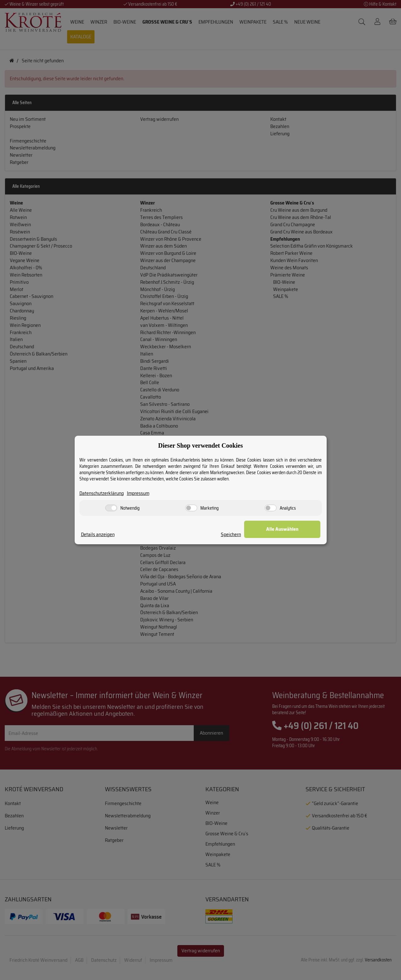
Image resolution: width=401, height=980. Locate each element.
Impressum (139, 493)
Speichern (244, 535)
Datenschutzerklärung (102, 493)
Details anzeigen (98, 535)
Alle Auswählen (289, 529)
